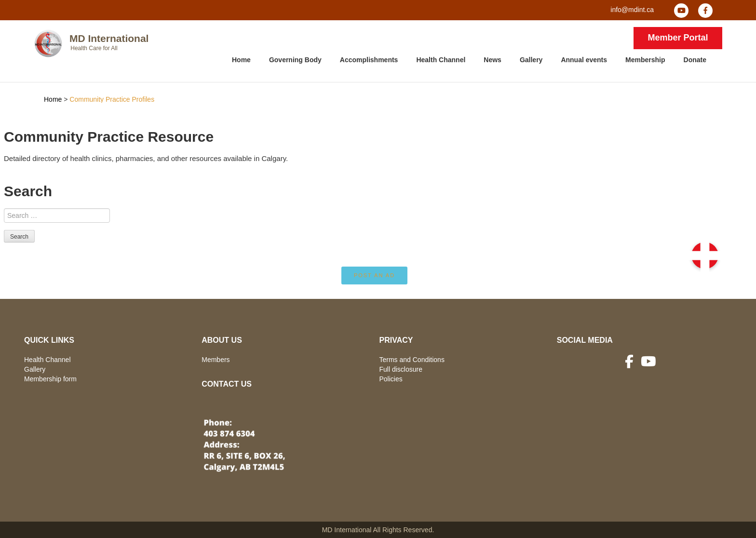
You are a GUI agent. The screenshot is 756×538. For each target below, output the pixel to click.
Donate (695, 60)
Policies (391, 379)
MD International (109, 38)
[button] (705, 256)
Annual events (584, 60)
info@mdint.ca (632, 10)
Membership (645, 60)
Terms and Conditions (412, 360)
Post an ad (374, 275)
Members (216, 360)
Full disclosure (401, 369)
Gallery (531, 60)
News (493, 60)
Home (241, 60)
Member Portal (678, 38)
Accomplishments (369, 60)
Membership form (50, 379)
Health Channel (441, 60)
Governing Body (295, 60)
